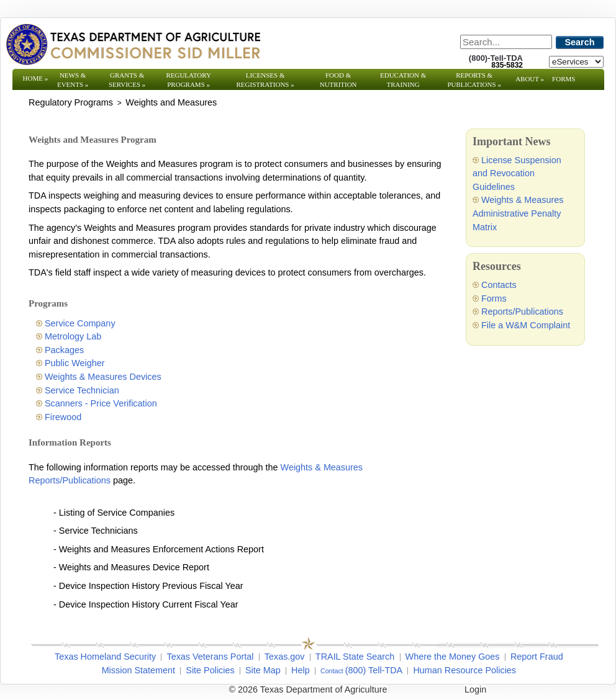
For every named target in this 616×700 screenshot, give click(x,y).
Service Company (80, 323)
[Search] (506, 42)
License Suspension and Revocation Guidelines (517, 173)
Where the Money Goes (453, 657)
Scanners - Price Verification (101, 403)
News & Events (73, 80)
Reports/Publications (522, 312)
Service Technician (82, 390)
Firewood (63, 417)
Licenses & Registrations (265, 80)
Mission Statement (138, 670)
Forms (564, 79)
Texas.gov (285, 657)
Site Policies (210, 670)
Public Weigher (75, 363)
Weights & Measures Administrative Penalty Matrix (518, 213)
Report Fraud (537, 657)
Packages (64, 350)
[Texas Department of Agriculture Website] (133, 44)
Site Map (263, 670)
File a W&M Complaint (526, 325)
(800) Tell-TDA (374, 670)
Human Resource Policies (464, 670)
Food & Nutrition (338, 80)
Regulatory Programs (188, 80)
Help (301, 670)
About (530, 79)
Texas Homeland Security (105, 657)
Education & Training (403, 80)
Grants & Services (127, 80)
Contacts (499, 285)
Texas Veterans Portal (210, 657)
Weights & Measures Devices (103, 377)
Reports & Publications (474, 80)
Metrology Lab (73, 336)
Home (36, 78)
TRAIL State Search (355, 657)
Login (475, 689)
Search (580, 42)
